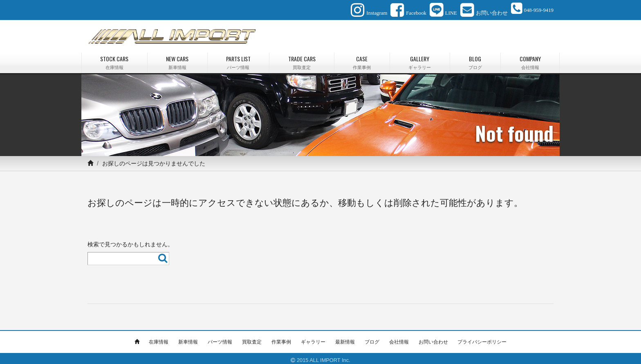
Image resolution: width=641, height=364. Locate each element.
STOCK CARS (114, 59)
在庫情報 (159, 338)
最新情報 (345, 338)
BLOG (475, 59)
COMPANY (530, 59)
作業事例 (281, 338)
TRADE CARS (302, 59)
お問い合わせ (433, 338)
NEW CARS (177, 59)
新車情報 (188, 338)
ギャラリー (313, 338)
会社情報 (399, 338)
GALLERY (420, 59)
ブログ (372, 338)
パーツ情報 (220, 338)
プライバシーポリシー (482, 338)
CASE (362, 59)
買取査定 (252, 338)
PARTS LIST (239, 59)
